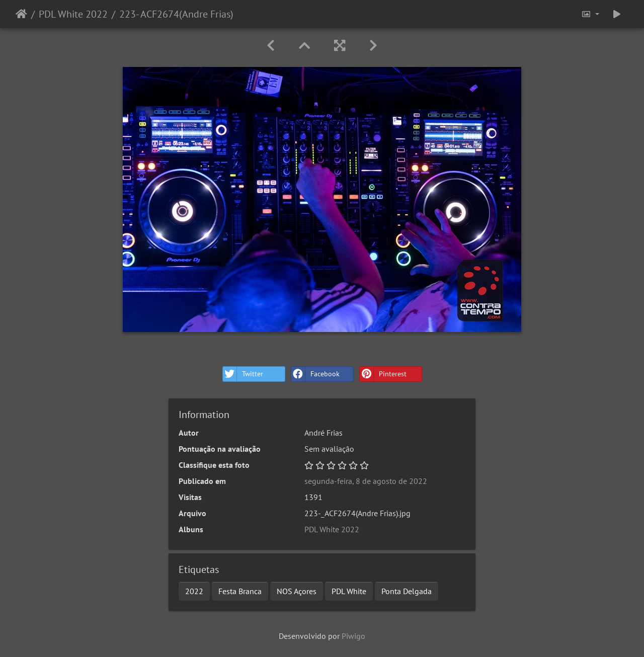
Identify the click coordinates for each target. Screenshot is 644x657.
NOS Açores (297, 591)
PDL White (349, 591)
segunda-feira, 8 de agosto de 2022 (366, 481)
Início (21, 14)
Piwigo (353, 636)
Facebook (315, 374)
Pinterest (383, 374)
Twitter (243, 374)
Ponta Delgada (407, 591)
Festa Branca (240, 591)
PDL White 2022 (73, 14)
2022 (194, 591)
